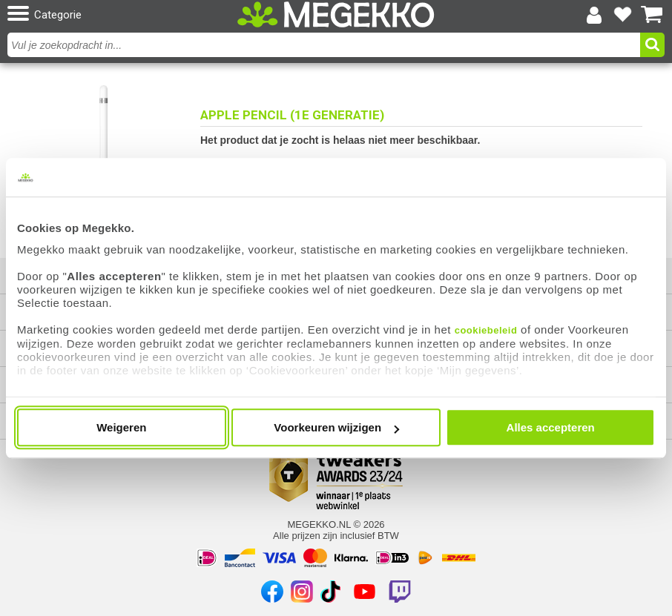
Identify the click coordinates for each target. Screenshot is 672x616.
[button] (114, 14)
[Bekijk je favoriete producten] (623, 15)
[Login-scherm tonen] (594, 15)
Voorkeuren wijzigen (336, 427)
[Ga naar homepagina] (336, 14)
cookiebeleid (486, 330)
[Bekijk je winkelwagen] (652, 15)
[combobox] (326, 45)
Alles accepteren (551, 427)
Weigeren (121, 427)
